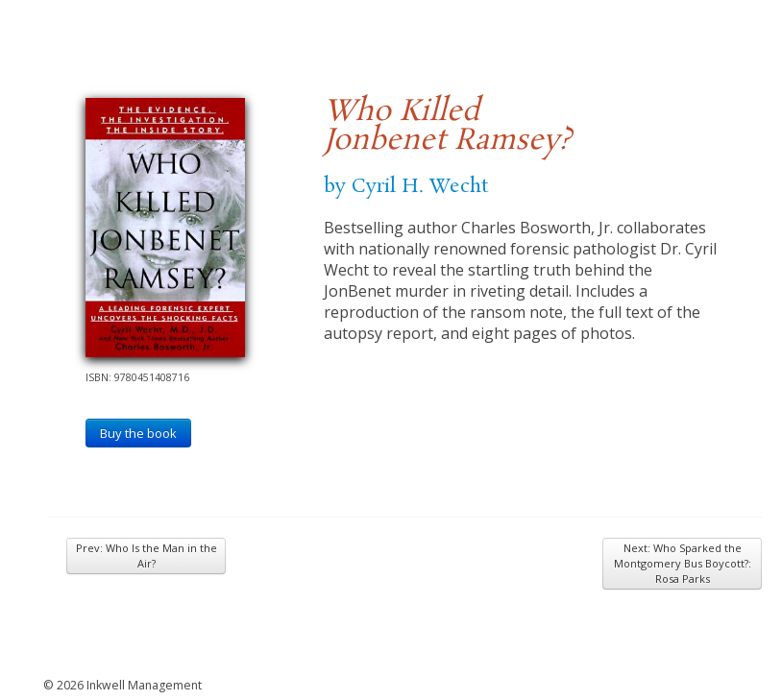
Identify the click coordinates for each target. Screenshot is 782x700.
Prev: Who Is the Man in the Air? (147, 555)
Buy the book (138, 433)
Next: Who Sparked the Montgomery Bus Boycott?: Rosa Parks (683, 563)
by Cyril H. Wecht (406, 186)
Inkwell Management (144, 685)
